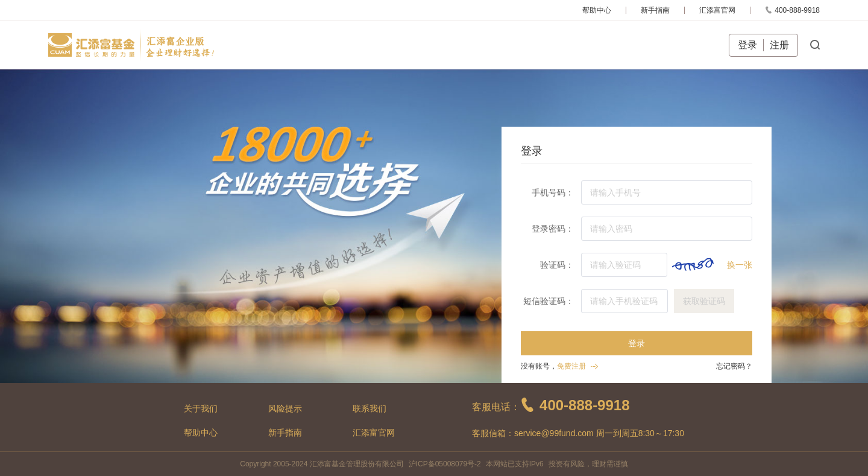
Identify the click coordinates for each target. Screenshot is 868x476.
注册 (779, 45)
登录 (747, 45)
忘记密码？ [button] (734, 366)
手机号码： (553, 192)
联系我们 (370, 408)
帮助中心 (597, 10)
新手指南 (655, 10)
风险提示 (285, 408)
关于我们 (201, 408)
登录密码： (553, 229)
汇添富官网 (717, 10)
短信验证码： (549, 301)
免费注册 (571, 366)
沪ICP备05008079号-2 (445, 464)
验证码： (557, 265)
